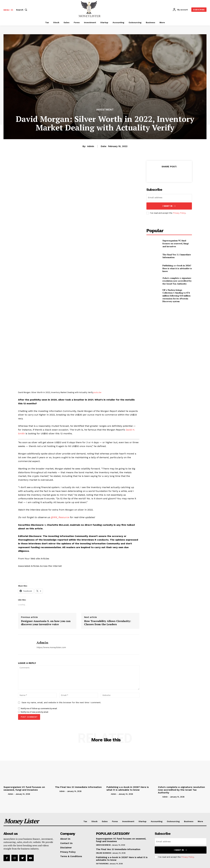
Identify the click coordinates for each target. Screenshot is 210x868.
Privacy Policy (179, 213)
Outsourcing (173, 821)
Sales (105, 821)
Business (189, 821)
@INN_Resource (60, 517)
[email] (169, 197)
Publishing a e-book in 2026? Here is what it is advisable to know (177, 268)
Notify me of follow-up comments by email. (39, 708)
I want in (169, 206)
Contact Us (66, 843)
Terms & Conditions (71, 856)
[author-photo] (5, 794)
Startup (142, 821)
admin (91, 146)
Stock (94, 821)
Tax (85, 821)
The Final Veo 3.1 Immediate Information (177, 256)
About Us (65, 839)
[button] (22, 10)
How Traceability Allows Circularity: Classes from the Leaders (108, 623)
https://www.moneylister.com (51, 647)
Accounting (157, 821)
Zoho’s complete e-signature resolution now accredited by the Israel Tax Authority (177, 281)
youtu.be (97, 392)
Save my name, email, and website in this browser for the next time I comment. (61, 702)
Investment (105, 110)
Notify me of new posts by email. (35, 712)
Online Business (104, 853)
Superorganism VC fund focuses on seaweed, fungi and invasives (176, 243)
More (200, 821)
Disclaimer (66, 848)
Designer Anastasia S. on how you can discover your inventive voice (46, 623)
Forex (115, 821)
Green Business (103, 845)
